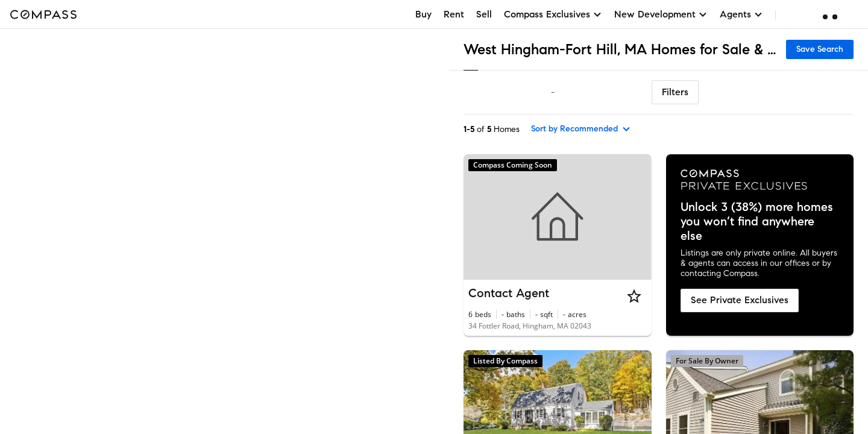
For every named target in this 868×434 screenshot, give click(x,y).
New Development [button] (661, 14)
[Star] (634, 296)
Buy (423, 14)
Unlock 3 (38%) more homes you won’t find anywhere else (757, 222)
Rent (454, 14)
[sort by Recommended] (581, 129)
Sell (484, 14)
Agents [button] (741, 14)
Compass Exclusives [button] (553, 14)
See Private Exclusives (740, 300)
